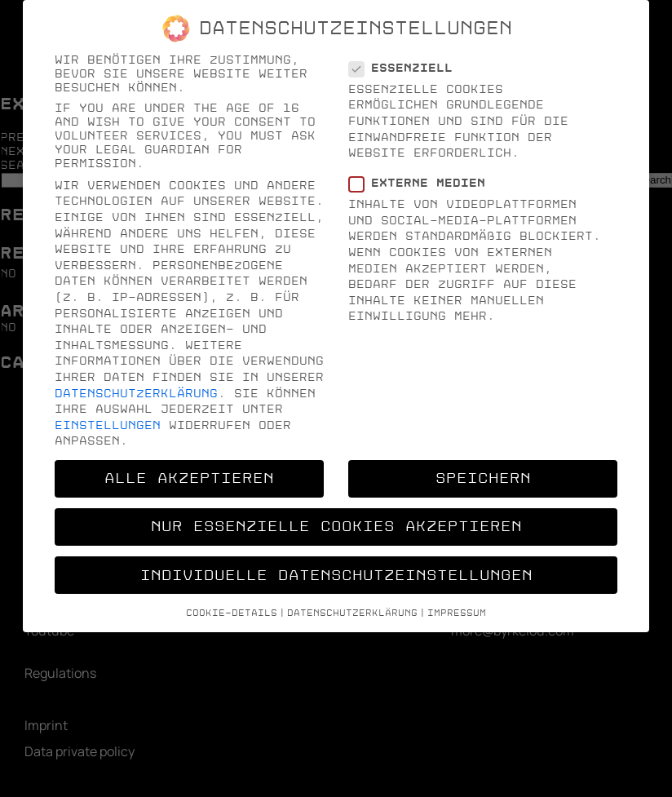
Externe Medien (422, 183)
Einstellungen (108, 425)
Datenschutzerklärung (136, 394)
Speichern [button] (483, 478)
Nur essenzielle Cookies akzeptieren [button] (336, 527)
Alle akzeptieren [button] (189, 478)
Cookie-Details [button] (232, 613)
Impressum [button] (457, 613)
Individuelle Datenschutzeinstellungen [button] (336, 576)
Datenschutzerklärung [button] (352, 613)
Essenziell (406, 68)
